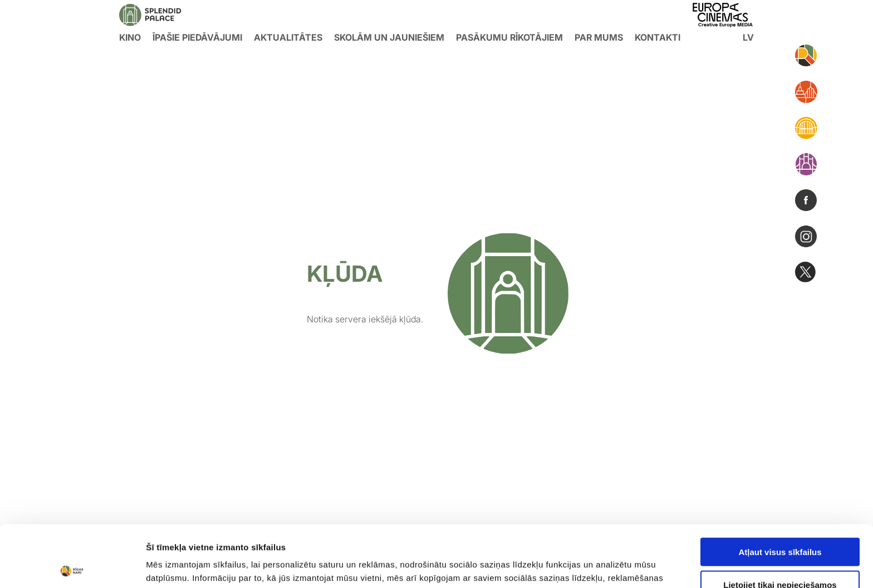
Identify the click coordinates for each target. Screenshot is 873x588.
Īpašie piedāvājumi (197, 37)
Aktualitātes (288, 37)
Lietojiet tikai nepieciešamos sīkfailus (780, 528)
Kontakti (658, 37)
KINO (130, 37)
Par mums (599, 37)
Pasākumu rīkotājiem (509, 37)
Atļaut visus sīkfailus (780, 490)
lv (748, 37)
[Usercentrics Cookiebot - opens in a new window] (72, 566)
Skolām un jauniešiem (389, 37)
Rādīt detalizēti (607, 566)
